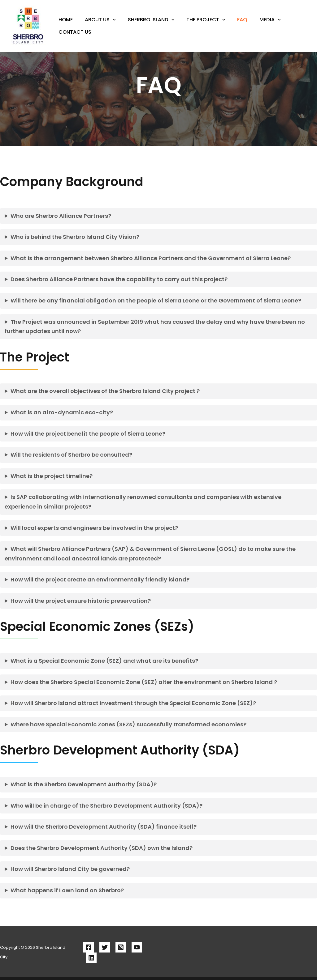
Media (259, 25)
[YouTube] (137, 947)
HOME (65, 25)
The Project (199, 25)
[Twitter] (105, 947)
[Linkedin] (91, 958)
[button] (110, 25)
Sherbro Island (146, 25)
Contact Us (74, 30)
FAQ (234, 25)
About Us (98, 25)
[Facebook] (89, 947)
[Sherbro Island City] (29, 25)
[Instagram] (121, 947)
